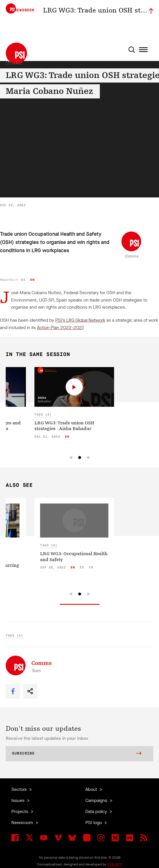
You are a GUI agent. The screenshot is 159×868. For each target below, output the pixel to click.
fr (91, 567)
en (32, 280)
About (92, 789)
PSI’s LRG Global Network (80, 320)
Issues (18, 800)
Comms (131, 256)
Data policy (97, 811)
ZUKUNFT (115, 864)
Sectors (20, 789)
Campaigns (97, 800)
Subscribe (77, 754)
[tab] (71, 458)
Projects (20, 811)
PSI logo (94, 822)
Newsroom (23, 822)
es (23, 280)
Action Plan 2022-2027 (60, 327)
